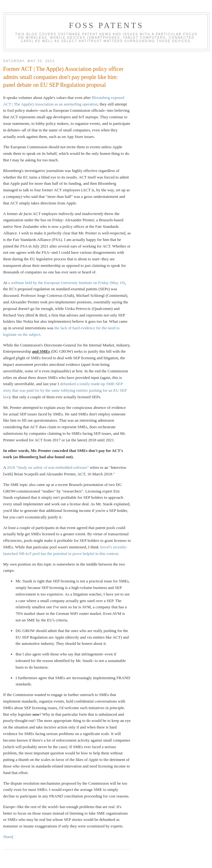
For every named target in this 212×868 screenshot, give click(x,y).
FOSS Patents (106, 25)
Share (8, 837)
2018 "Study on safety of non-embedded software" (48, 467)
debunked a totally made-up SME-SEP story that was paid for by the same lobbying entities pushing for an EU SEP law (65, 390)
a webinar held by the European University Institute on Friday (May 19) (66, 283)
